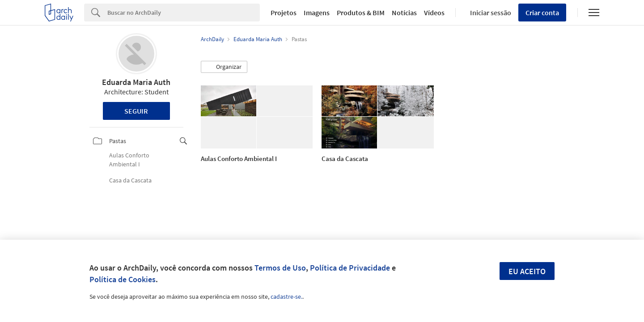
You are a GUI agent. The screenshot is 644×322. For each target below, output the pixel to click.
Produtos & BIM (361, 13)
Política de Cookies (123, 279)
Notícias (404, 13)
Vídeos (434, 13)
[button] (224, 67)
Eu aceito (527, 271)
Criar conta (542, 13)
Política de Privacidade (350, 268)
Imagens (317, 13)
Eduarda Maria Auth (136, 82)
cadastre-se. (286, 297)
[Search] (184, 13)
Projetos (284, 13)
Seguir (136, 111)
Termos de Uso (280, 268)
